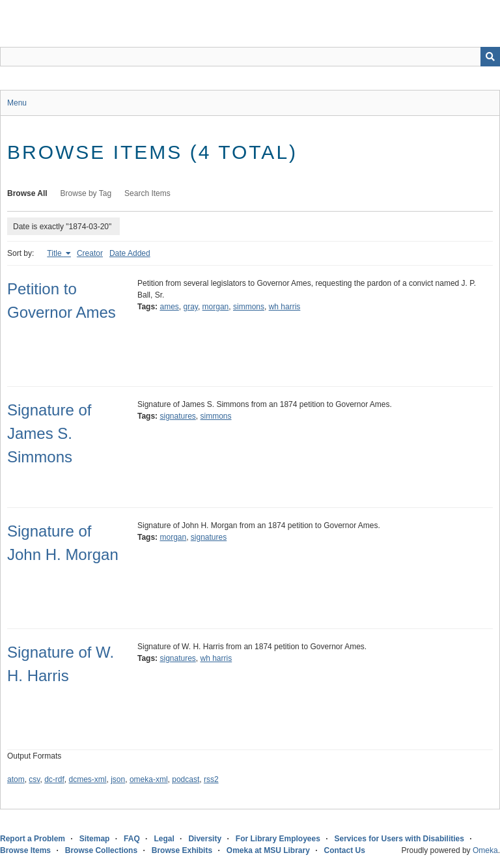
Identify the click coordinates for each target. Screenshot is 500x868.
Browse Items (25, 850)
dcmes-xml (88, 779)
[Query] (250, 57)
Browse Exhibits (182, 850)
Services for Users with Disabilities (399, 839)
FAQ (132, 839)
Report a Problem (33, 839)
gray (190, 307)
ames (169, 307)
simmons (249, 307)
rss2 (211, 779)
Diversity (205, 839)
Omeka (485, 850)
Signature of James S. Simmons (49, 433)
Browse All (27, 193)
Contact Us (345, 850)
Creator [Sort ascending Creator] (90, 253)
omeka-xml (149, 779)
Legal (164, 839)
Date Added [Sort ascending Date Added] (130, 253)
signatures (177, 416)
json (118, 779)
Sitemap (95, 839)
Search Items (147, 193)
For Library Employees (278, 839)
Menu (17, 103)
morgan (216, 307)
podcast (186, 779)
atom (16, 779)
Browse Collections (101, 850)
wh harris (285, 307)
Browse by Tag (86, 193)
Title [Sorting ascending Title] (55, 253)
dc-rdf (54, 779)
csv (34, 779)
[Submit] (490, 57)
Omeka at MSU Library (268, 850)
